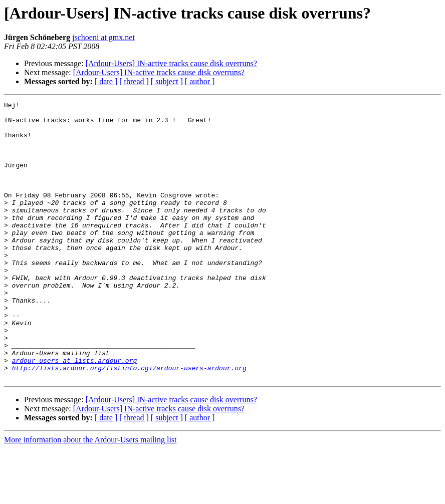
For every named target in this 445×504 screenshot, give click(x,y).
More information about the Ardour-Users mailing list (90, 495)
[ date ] (106, 81)
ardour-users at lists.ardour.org (75, 413)
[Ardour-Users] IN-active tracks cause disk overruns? (171, 63)
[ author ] (200, 81)
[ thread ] (134, 81)
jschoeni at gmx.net (103, 37)
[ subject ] (167, 81)
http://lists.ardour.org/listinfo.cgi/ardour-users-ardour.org (129, 422)
